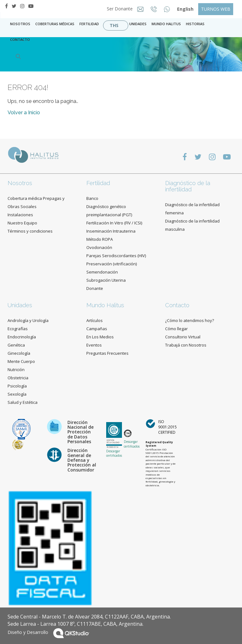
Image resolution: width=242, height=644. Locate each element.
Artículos (95, 320)
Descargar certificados (114, 453)
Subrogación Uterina (106, 280)
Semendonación (102, 272)
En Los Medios (100, 337)
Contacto (177, 305)
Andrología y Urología (28, 320)
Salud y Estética (23, 402)
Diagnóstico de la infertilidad (188, 186)
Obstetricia (18, 378)
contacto (20, 40)
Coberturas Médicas (55, 24)
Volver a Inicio (24, 113)
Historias (195, 24)
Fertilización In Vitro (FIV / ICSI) (114, 223)
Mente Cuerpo (21, 361)
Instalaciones (20, 215)
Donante (95, 288)
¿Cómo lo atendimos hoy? (190, 320)
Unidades (138, 24)
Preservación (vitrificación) (112, 264)
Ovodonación (99, 247)
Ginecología (19, 353)
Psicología (17, 386)
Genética (16, 345)
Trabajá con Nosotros (186, 345)
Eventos (94, 345)
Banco (92, 198)
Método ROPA (100, 239)
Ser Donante (120, 9)
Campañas (97, 329)
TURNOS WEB (216, 9)
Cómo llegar (176, 329)
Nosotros (20, 24)
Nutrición (16, 370)
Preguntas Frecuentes (107, 353)
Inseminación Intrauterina (111, 231)
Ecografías (18, 329)
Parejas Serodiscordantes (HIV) (116, 256)
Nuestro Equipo (22, 223)
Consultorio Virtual (183, 337)
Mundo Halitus (166, 24)
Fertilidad (89, 24)
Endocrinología (22, 337)
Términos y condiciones (30, 231)
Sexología (17, 394)
